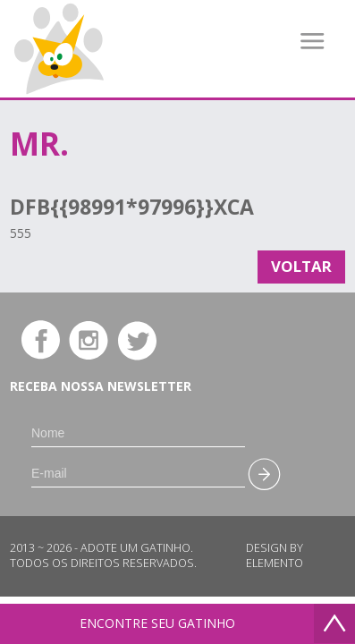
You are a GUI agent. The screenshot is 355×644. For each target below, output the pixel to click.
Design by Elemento (275, 555)
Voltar (301, 266)
